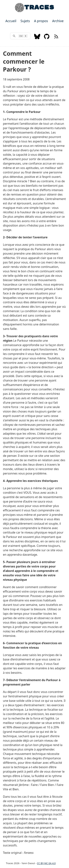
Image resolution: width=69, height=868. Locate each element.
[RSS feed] (56, 38)
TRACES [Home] (39, 8)
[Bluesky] (37, 38)
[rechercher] (20, 36)
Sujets (25, 21)
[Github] (47, 38)
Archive (58, 21)
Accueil (11, 21)
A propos (41, 21)
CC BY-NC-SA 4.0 (46, 863)
